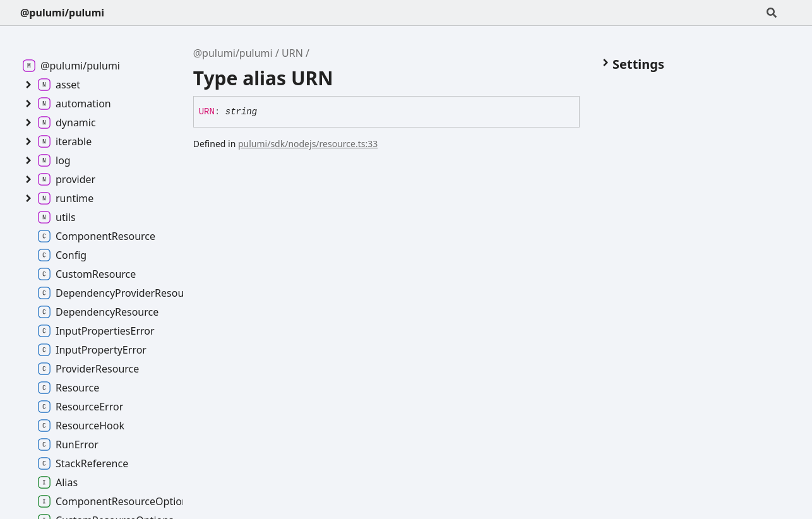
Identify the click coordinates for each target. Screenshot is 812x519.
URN (292, 53)
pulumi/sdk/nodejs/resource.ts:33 (308, 144)
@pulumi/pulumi (62, 13)
